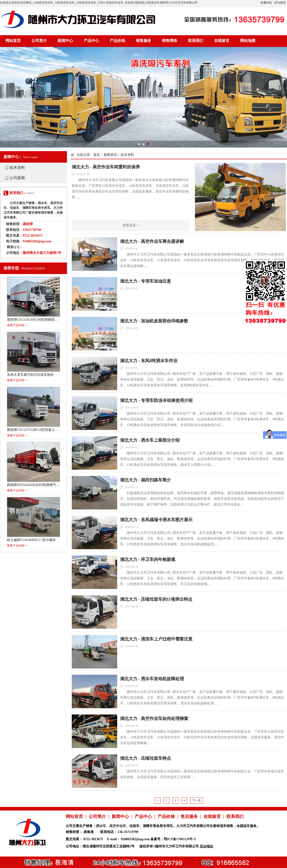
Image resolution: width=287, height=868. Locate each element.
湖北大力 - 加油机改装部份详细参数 (154, 321)
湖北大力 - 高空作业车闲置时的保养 (106, 167)
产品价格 (117, 41)
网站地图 (248, 41)
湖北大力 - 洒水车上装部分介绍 (150, 440)
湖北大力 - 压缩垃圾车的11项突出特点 (156, 599)
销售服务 (143, 41)
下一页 (197, 800)
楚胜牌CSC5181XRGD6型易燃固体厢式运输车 (41, 320)
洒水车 (101, 826)
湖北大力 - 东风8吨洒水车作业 (149, 361)
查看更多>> (131, 225)
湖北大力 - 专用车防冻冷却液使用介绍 (156, 400)
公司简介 (39, 41)
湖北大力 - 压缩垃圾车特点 (146, 758)
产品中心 (91, 41)
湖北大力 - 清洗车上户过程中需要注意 (156, 639)
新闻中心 (65, 41)
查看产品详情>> (17, 325)
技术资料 (17, 168)
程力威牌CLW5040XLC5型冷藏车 (31, 540)
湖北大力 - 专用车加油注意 (146, 281)
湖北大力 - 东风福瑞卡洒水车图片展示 (156, 520)
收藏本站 (266, 3)
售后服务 (189, 817)
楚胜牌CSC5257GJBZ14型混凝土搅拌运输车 (39, 430)
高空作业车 (118, 826)
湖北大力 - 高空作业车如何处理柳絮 (154, 719)
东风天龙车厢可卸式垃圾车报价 (30, 375)
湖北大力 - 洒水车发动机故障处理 (152, 679)
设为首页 (280, 3)
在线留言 (222, 41)
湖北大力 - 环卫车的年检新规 (148, 560)
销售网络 (170, 41)
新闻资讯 (110, 155)
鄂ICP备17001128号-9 (180, 839)
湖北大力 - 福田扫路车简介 (146, 480)
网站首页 (13, 41)
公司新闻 (17, 178)
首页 (97, 155)
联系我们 (196, 41)
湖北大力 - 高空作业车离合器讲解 (152, 241)
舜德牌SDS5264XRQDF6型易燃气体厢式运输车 (42, 485)
